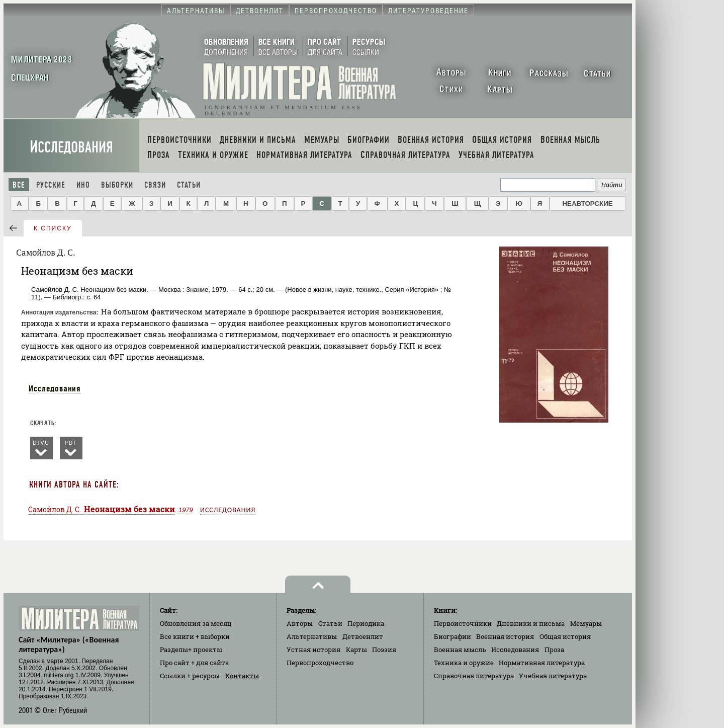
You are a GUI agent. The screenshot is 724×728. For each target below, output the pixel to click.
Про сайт (194, 663)
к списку (53, 228)
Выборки (117, 185)
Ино (83, 185)
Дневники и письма (531, 623)
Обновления (196, 623)
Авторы (300, 623)
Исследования (71, 147)
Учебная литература (553, 676)
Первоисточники (463, 623)
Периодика (366, 623)
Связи (155, 185)
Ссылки (190, 676)
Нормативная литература (542, 663)
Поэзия (384, 650)
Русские (51, 185)
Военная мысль (460, 650)
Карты (356, 650)
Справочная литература (474, 676)
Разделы (191, 650)
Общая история (565, 636)
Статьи (189, 185)
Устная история (313, 650)
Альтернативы (312, 636)
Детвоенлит (363, 636)
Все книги (195, 636)
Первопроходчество (320, 663)
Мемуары (586, 623)
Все (19, 185)
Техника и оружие (464, 663)
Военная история (505, 636)
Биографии (452, 636)
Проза (554, 650)
